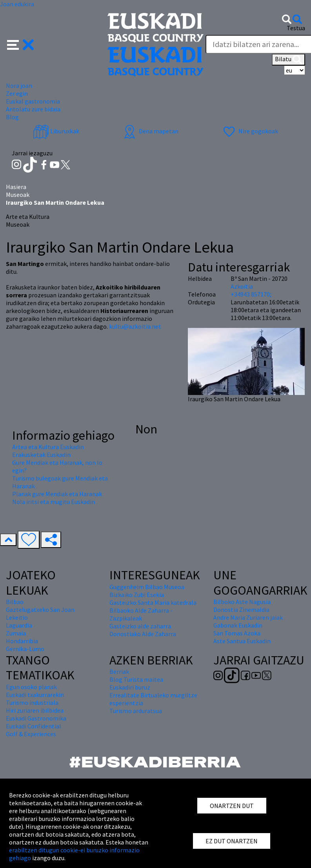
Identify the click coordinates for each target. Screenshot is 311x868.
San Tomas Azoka (237, 633)
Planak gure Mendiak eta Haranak (57, 494)
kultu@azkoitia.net (135, 326)
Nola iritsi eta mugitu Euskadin (54, 502)
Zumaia (16, 633)
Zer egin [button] (17, 93)
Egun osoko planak (31, 687)
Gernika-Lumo (25, 649)
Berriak (119, 671)
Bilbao (15, 602)
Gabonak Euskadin (238, 625)
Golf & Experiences (31, 734)
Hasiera (16, 187)
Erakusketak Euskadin (41, 455)
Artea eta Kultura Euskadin (48, 447)
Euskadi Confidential (34, 726)
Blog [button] (12, 117)
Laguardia (19, 625)
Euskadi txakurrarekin (35, 695)
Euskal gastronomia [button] (33, 101)
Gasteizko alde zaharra (140, 626)
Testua (296, 28)
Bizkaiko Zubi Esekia (137, 595)
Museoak (18, 195)
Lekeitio (17, 617)
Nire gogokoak (250, 131)
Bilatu (288, 60)
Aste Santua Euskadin (242, 641)
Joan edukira (17, 4)
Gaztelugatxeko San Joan (40, 610)
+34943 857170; (251, 294)
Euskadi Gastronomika (36, 718)
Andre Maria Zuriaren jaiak (248, 617)
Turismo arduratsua (136, 711)
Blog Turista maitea (136, 679)
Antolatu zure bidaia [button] (33, 109)
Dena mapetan (150, 131)
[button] (21, 44)
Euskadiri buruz (130, 687)
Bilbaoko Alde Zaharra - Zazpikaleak (141, 614)
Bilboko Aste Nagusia (242, 602)
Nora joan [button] (19, 86)
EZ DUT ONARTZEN (232, 841)
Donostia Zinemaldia (241, 610)
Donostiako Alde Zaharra (143, 634)
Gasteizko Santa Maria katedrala (153, 602)
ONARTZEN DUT (232, 806)
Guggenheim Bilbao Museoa (147, 587)
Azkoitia (242, 286)
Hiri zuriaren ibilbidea (35, 710)
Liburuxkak (56, 131)
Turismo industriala (32, 702)
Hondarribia (22, 641)
